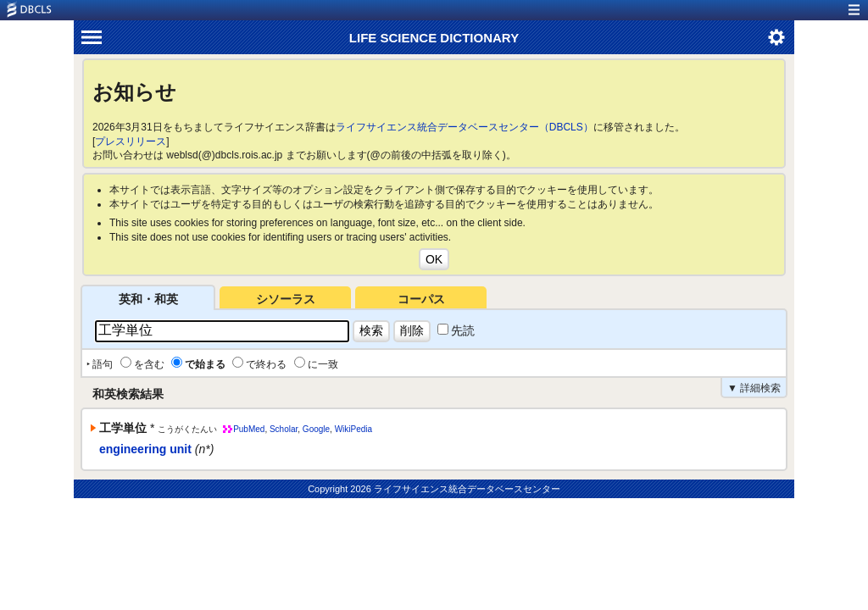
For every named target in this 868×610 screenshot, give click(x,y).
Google (316, 429)
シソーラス (286, 299)
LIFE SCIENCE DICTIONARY (434, 38)
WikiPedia (353, 429)
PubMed (249, 429)
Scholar (284, 429)
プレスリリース (131, 141)
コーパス (421, 299)
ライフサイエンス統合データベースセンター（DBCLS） (465, 127)
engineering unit (145, 449)
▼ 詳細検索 (754, 388)
